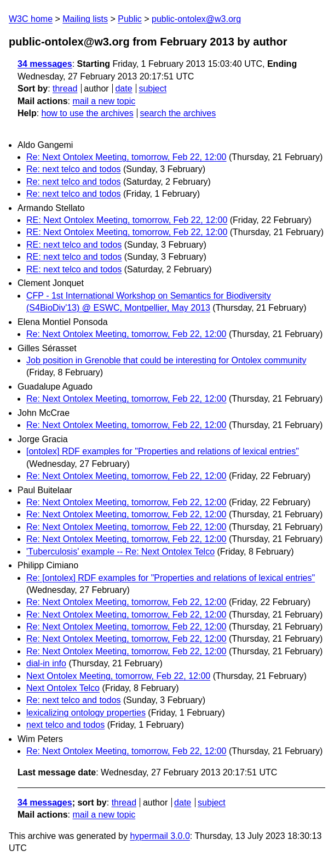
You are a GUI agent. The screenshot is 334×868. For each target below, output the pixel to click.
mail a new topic (104, 101)
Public (130, 19)
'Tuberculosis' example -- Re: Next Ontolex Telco (120, 552)
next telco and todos (65, 725)
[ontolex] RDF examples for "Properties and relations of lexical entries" (163, 451)
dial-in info (46, 663)
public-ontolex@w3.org (196, 19)
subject (152, 88)
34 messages (45, 64)
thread (65, 88)
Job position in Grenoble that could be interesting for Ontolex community (166, 360)
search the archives (178, 113)
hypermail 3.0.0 (160, 836)
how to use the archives (88, 113)
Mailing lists (85, 19)
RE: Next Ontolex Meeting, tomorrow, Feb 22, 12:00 (127, 220)
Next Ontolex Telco (63, 688)
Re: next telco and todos (74, 169)
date (123, 88)
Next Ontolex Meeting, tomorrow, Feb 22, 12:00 (118, 676)
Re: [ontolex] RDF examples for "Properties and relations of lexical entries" (171, 578)
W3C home (31, 19)
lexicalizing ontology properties (86, 713)
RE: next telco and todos (74, 245)
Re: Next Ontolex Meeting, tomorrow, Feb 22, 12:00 (126, 157)
